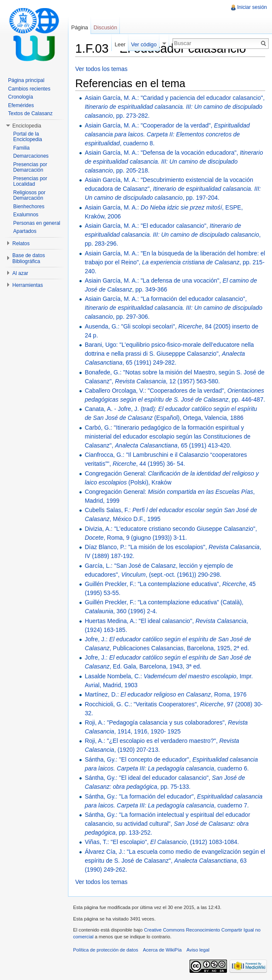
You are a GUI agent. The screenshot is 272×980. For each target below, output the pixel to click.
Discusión (105, 27)
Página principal (26, 80)
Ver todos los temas (101, 69)
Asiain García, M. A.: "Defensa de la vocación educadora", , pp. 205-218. (174, 161)
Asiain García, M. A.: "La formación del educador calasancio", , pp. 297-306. (173, 308)
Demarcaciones (31, 156)
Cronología (21, 97)
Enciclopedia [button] (27, 126)
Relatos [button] (21, 244)
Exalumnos (26, 215)
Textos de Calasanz (30, 113)
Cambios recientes (29, 89)
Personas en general (37, 223)
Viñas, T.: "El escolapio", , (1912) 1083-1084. (162, 842)
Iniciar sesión (252, 7)
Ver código (144, 44)
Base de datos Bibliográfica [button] (29, 258)
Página (79, 27)
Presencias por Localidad (30, 181)
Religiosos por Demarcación (29, 195)
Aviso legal (198, 950)
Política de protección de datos (106, 950)
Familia (21, 148)
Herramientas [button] (28, 285)
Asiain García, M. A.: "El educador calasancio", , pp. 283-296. (173, 235)
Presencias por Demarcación (30, 167)
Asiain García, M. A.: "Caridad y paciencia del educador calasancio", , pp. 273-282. (174, 107)
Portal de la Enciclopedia (28, 137)
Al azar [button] (20, 273)
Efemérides (21, 105)
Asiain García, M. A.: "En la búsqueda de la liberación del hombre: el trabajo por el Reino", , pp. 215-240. (175, 262)
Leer (120, 44)
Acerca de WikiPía (162, 950)
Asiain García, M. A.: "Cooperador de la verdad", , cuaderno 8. (167, 134)
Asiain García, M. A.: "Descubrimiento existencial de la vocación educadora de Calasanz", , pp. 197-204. (173, 189)
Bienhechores (29, 207)
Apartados (25, 231)
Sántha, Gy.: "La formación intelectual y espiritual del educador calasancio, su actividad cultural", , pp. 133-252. (167, 824)
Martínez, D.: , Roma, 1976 (166, 694)
